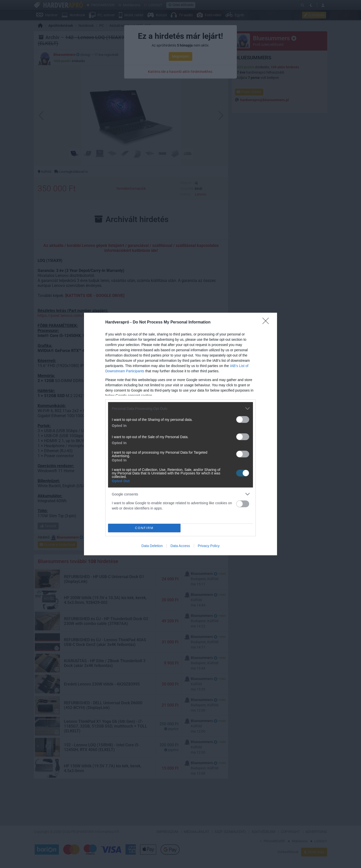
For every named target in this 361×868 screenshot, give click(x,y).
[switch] (243, 419)
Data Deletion (152, 546)
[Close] (267, 322)
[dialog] (180, 434)
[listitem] (180, 408)
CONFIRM (144, 528)
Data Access (180, 546)
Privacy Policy (209, 546)
